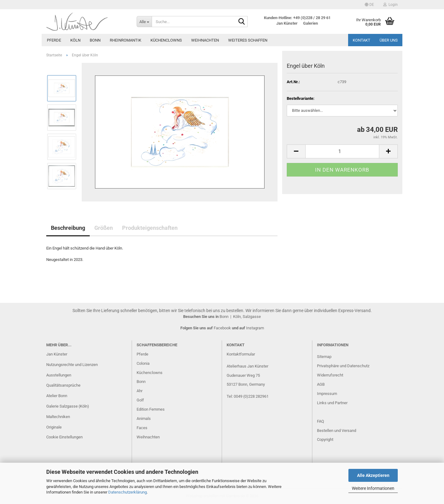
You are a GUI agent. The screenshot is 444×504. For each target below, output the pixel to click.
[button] (369, 5)
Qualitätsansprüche (63, 385)
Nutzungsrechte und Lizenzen (72, 365)
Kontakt (362, 40)
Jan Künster (57, 354)
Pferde (54, 40)
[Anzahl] (342, 151)
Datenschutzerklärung (127, 492)
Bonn (95, 40)
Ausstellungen (59, 375)
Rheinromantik (125, 40)
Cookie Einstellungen (64, 437)
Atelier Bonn (57, 396)
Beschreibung (68, 228)
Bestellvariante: (301, 98)
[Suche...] (144, 22)
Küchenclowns (166, 40)
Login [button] (391, 5)
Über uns (389, 40)
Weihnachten (205, 40)
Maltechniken (58, 417)
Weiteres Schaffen (248, 40)
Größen (104, 228)
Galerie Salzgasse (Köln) (68, 406)
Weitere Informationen (373, 488)
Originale (54, 427)
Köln (75, 40)
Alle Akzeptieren (373, 475)
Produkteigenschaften (150, 228)
